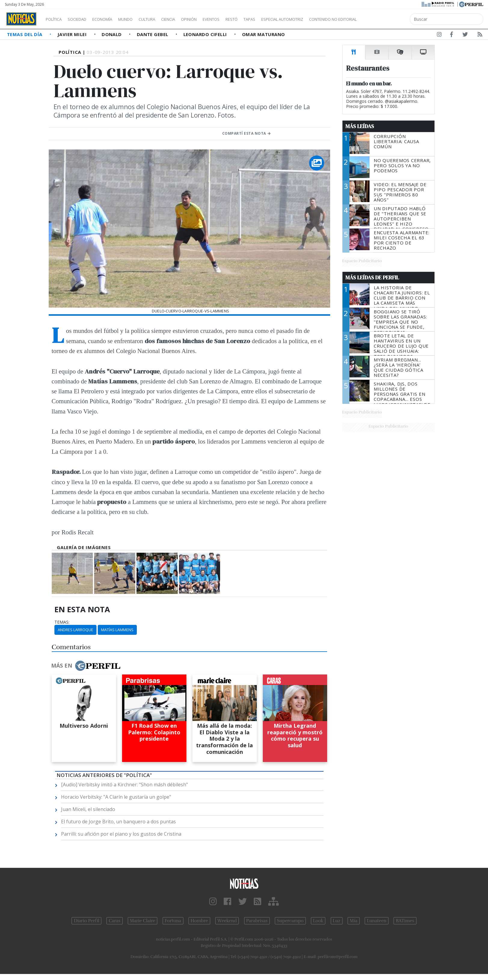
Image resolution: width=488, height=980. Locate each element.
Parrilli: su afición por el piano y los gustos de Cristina (121, 834)
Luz (337, 921)
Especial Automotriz (322, 19)
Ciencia (189, 19)
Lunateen (377, 921)
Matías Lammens (117, 630)
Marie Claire (143, 921)
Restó (263, 19)
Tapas (284, 19)
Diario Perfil (86, 921)
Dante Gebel (153, 34)
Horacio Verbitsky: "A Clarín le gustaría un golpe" (116, 797)
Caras (114, 921)
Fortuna (173, 921)
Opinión (213, 19)
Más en (86, 666)
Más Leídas (360, 126)
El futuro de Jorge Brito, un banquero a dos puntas (118, 822)
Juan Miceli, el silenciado (88, 809)
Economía (112, 19)
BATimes (405, 921)
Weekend (227, 921)
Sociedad (83, 19)
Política (56, 19)
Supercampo (290, 921)
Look (318, 921)
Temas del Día (25, 34)
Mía (354, 921)
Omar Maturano (264, 34)
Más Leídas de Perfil (372, 278)
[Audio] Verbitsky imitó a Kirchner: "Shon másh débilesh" (124, 785)
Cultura (164, 19)
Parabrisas (257, 921)
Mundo (139, 19)
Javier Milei (73, 34)
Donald (112, 34)
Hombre (199, 921)
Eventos (240, 19)
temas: (62, 622)
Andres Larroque (75, 630)
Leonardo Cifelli (206, 34)
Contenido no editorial (384, 19)
